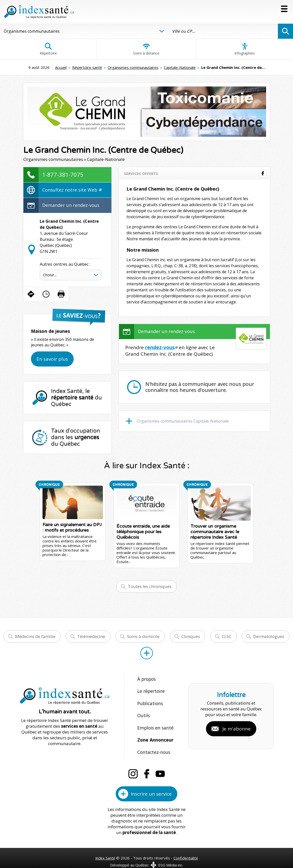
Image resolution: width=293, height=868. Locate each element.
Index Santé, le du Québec (76, 398)
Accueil (61, 67)
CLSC (227, 636)
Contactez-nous (153, 744)
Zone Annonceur (155, 733)
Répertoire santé (87, 67)
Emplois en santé (154, 722)
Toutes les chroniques (150, 586)
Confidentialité (186, 848)
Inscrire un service (151, 784)
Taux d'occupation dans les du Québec (76, 437)
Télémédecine (91, 636)
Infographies (245, 49)
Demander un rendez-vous (71, 205)
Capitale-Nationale (180, 67)
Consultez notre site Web (72, 190)
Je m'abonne (237, 724)
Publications (150, 700)
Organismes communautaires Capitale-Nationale (183, 421)
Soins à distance (146, 49)
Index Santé (105, 848)
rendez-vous (160, 347)
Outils (143, 711)
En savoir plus (52, 359)
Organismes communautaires (133, 67)
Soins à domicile (143, 636)
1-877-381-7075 (63, 174)
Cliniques (191, 636)
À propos (146, 679)
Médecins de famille (35, 636)
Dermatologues (269, 636)
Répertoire (48, 49)
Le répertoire (150, 690)
